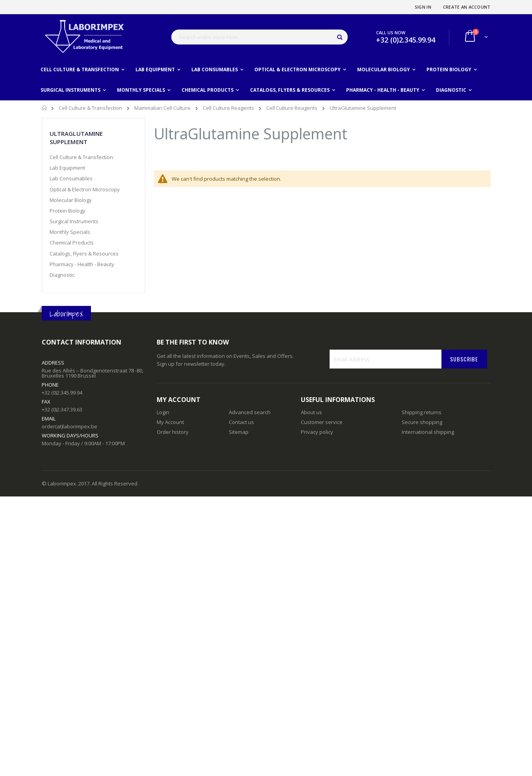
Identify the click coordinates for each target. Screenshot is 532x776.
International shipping (428, 432)
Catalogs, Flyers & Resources (84, 254)
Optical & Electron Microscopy (85, 189)
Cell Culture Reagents (229, 108)
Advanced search (250, 412)
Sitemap (239, 432)
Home (45, 109)
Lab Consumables (71, 178)
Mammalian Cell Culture (163, 108)
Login (163, 412)
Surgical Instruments (74, 221)
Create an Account (467, 7)
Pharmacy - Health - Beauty (82, 264)
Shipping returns (422, 412)
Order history (173, 432)
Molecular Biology (71, 200)
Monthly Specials (70, 232)
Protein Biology (68, 211)
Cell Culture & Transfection (91, 108)
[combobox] (260, 37)
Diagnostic (62, 275)
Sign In (423, 7)
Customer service (322, 422)
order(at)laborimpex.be (70, 426)
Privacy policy (317, 432)
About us (311, 412)
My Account (170, 422)
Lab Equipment (67, 168)
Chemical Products (72, 243)
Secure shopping (422, 422)
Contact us (241, 422)
